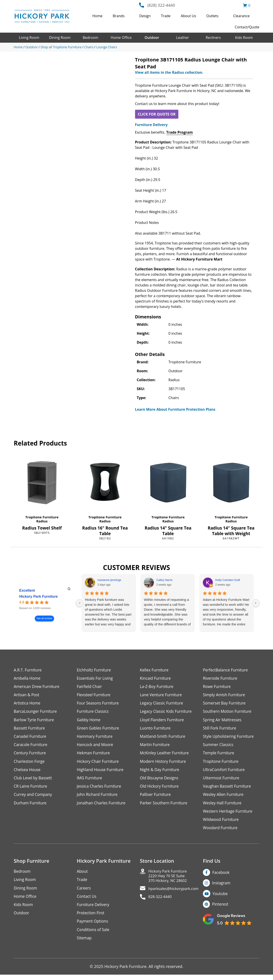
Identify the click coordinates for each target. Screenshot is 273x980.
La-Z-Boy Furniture (157, 687)
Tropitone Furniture (42, 517)
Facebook (221, 876)
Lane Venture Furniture (162, 695)
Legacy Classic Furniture (162, 704)
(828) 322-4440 (161, 5)
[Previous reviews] (80, 603)
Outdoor (152, 38)
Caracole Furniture (31, 746)
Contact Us (87, 901)
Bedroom (90, 38)
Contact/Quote (247, 27)
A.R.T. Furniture (28, 670)
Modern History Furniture (164, 763)
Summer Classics (219, 746)
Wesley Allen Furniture (224, 797)
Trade (166, 16)
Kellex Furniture (155, 670)
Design (145, 16)
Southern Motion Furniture (228, 712)
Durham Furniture (31, 806)
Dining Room (60, 38)
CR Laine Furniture (31, 789)
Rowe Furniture (217, 687)
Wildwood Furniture (221, 823)
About (82, 875)
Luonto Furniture (156, 729)
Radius (42, 521)
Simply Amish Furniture (225, 695)
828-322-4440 (161, 902)
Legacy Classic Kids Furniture (167, 712)
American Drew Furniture (38, 687)
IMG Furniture (90, 780)
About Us (189, 16)
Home (97, 16)
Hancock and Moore (96, 746)
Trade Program (180, 132)
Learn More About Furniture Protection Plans (175, 409)
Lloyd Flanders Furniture (163, 721)
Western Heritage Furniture (228, 814)
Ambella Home (28, 678)
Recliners (213, 38)
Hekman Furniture (94, 755)
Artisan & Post (27, 695)
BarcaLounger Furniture (36, 712)
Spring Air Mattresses (223, 721)
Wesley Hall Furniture (223, 806)
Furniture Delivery (151, 125)
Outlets (212, 16)
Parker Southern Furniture (165, 806)
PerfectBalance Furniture (226, 670)
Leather (182, 38)
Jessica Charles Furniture (100, 789)
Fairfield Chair (90, 687)
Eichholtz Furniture (94, 670)
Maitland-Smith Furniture (164, 738)
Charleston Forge (30, 763)
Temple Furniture (219, 755)
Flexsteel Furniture (94, 695)
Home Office (121, 38)
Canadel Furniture (31, 738)
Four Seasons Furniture (99, 704)
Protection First (91, 918)
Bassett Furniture (30, 729)
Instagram (222, 887)
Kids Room (244, 38)
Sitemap (84, 943)
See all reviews (44, 618)
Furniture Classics (93, 712)
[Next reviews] (256, 603)
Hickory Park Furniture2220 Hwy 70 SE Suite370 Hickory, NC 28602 (170, 880)
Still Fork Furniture (220, 729)
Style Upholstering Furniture (229, 738)
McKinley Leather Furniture (165, 755)
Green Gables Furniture (99, 729)
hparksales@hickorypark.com (176, 894)
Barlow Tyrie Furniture (35, 721)
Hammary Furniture (95, 738)
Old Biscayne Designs (160, 780)
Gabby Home (89, 721)
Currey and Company (34, 797)
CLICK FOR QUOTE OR (157, 114)
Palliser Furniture (156, 797)
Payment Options (93, 926)
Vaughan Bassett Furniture (228, 789)
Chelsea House (28, 772)
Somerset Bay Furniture (225, 704)
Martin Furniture (155, 746)
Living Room (29, 38)
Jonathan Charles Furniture (102, 806)
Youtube (221, 898)
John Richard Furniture (98, 797)
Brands (119, 16)
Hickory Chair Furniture (99, 763)
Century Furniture (30, 755)
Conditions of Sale (94, 935)
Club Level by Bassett (34, 780)
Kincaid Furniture (156, 678)
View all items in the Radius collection (169, 72)
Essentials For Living (96, 678)
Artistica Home (28, 704)
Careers (84, 892)
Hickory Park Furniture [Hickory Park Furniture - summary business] (39, 596)
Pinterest (220, 908)
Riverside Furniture (221, 678)
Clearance (242, 16)
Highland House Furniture (101, 772)
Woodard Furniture (221, 831)
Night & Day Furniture (160, 772)
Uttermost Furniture (222, 780)
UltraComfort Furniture (225, 772)
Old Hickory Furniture (160, 789)
